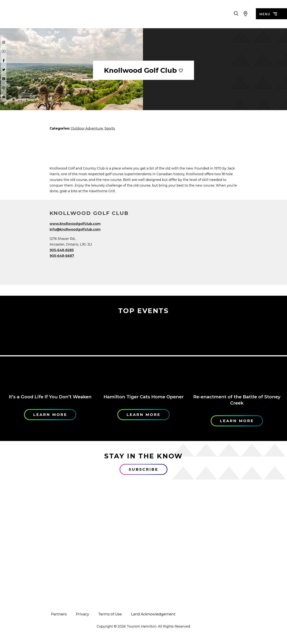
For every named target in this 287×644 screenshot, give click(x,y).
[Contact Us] (4, 97)
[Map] (193, 248)
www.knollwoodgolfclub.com (75, 224)
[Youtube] (4, 51)
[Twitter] (4, 70)
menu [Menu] (268, 14)
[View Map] (246, 14)
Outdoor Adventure (87, 128)
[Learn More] (50, 355)
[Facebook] (4, 60)
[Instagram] (4, 42)
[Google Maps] (4, 88)
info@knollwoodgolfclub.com (75, 229)
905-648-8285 (62, 250)
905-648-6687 (62, 256)
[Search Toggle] (236, 14)
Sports (110, 128)
